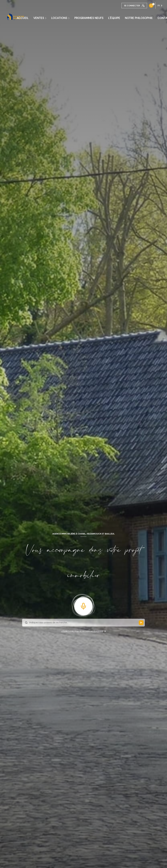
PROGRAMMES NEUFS (89, 18)
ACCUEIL (23, 18)
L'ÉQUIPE (114, 18)
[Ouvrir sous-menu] (46, 18)
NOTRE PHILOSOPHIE (139, 18)
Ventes (39, 18)
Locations (59, 18)
